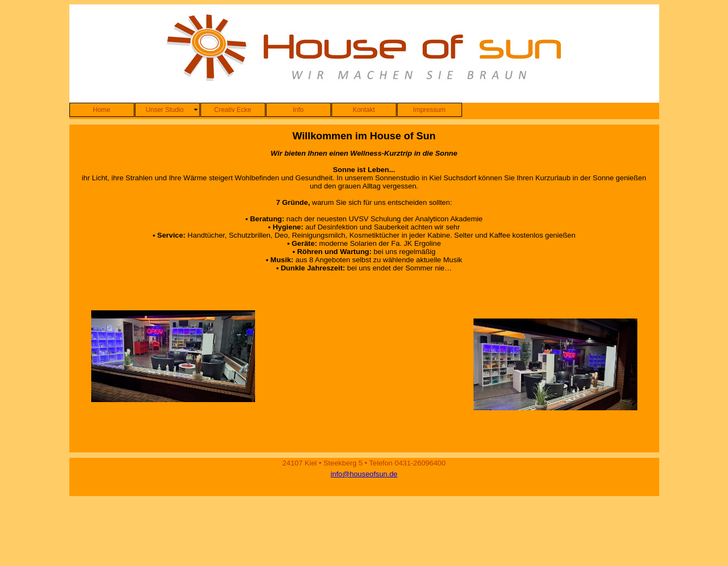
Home (102, 110)
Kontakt (364, 110)
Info (298, 110)
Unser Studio (165, 110)
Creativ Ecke (233, 110)
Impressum (429, 110)
